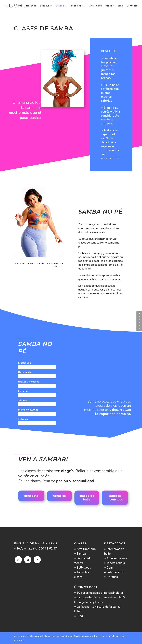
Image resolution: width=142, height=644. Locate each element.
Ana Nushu (95, 6)
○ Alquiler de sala (116, 558)
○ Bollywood (83, 568)
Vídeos (110, 6)
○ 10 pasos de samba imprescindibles (99, 593)
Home (19, 6)
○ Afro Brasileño (85, 549)
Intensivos (77, 6)
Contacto (132, 6)
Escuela (45, 6)
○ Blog (79, 616)
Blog (120, 6)
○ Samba (80, 554)
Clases (60, 6)
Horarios (31, 6)
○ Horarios (111, 577)
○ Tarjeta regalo (115, 563)
